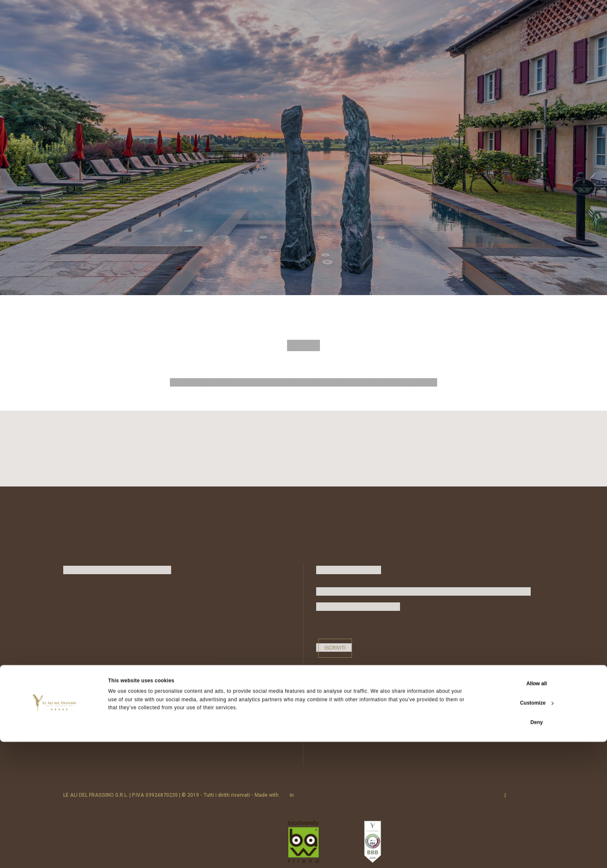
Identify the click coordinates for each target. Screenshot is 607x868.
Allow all (537, 810)
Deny (536, 849)
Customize (537, 829)
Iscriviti (335, 645)
